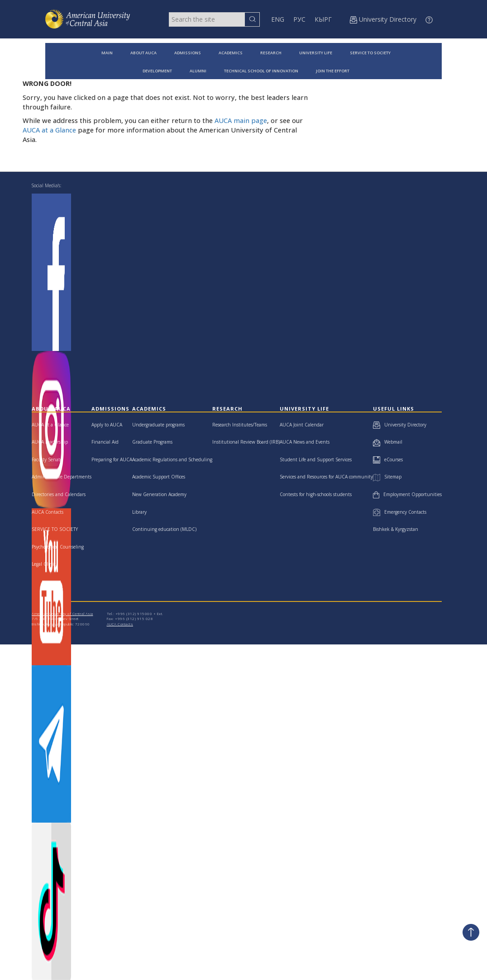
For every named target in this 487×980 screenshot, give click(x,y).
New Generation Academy (159, 494)
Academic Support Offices (159, 477)
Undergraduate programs (158, 425)
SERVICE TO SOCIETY (370, 53)
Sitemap (387, 477)
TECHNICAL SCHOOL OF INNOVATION (261, 71)
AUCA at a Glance (49, 130)
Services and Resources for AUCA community (326, 477)
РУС (299, 19)
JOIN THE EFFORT (333, 71)
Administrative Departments (62, 477)
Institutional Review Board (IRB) (246, 442)
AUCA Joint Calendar (302, 425)
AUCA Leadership (50, 442)
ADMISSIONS (188, 53)
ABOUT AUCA (143, 53)
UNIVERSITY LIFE (316, 53)
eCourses (388, 459)
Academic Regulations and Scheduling (172, 459)
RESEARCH (271, 53)
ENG (278, 19)
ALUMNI (198, 71)
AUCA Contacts (48, 512)
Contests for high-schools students (316, 494)
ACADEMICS (231, 53)
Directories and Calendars (59, 494)
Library (139, 512)
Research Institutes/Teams (240, 425)
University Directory (400, 425)
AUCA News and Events (305, 442)
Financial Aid (105, 442)
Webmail (388, 442)
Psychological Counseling (58, 547)
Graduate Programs (152, 442)
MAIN (107, 53)
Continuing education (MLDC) (164, 529)
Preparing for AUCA (112, 459)
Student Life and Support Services (316, 459)
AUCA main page (241, 121)
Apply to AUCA (107, 425)
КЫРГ (323, 19)
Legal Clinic (44, 564)
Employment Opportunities (407, 494)
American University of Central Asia (62, 613)
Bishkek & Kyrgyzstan (396, 529)
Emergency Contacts (400, 512)
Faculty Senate (47, 459)
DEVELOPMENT (157, 71)
